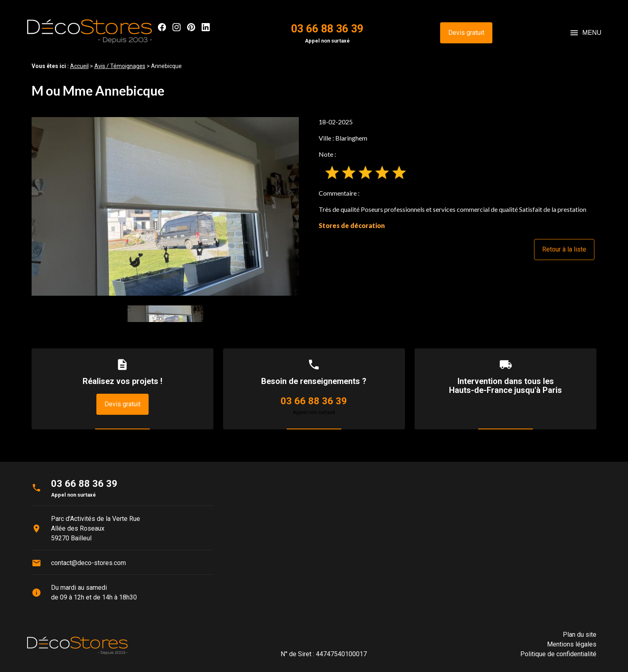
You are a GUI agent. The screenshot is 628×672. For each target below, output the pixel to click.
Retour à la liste (564, 249)
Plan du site (580, 635)
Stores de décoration (352, 225)
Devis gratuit (466, 33)
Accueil (79, 66)
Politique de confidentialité (558, 654)
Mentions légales (572, 644)
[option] (165, 206)
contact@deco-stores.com (88, 563)
